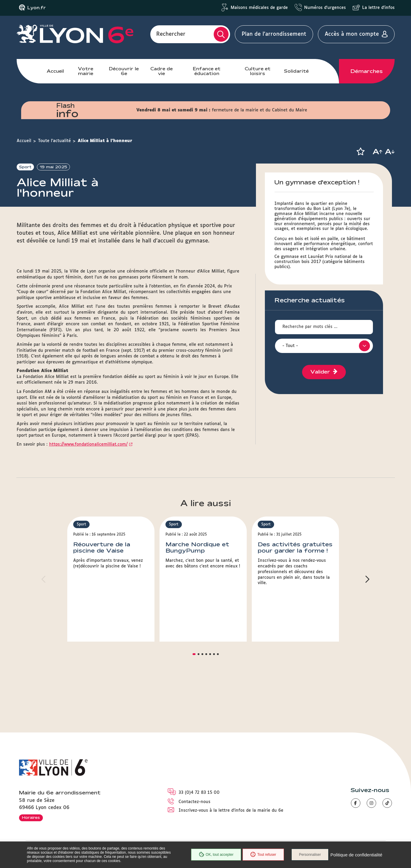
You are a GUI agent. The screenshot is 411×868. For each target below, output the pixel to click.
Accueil (55, 71)
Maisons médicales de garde (259, 8)
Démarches (367, 71)
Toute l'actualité (54, 141)
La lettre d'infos (378, 8)
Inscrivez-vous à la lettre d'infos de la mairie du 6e (231, 811)
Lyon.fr (37, 8)
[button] (361, 152)
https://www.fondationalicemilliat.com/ (88, 487)
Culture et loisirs (258, 71)
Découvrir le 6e (124, 71)
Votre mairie (86, 71)
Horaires (31, 817)
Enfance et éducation (207, 71)
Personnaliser (310, 855)
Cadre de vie (161, 71)
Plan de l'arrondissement (274, 34)
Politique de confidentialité (356, 855)
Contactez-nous (194, 802)
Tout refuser (263, 855)
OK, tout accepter (216, 855)
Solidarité (296, 71)
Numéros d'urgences (325, 8)
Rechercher (171, 34)
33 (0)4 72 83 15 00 (199, 793)
